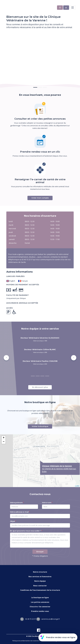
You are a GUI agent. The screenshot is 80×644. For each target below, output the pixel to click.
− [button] (4, 442)
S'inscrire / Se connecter (40, 607)
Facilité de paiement (18, 295)
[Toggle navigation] (73, 7)
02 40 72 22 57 (28, 619)
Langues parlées (16, 276)
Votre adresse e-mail (19, 512)
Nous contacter (40, 586)
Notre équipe (40, 581)
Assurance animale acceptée (22, 303)
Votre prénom (16, 503)
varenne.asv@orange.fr (48, 619)
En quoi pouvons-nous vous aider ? (26, 531)
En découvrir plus (40, 387)
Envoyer (40, 552)
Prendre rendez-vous (40, 611)
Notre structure (40, 572)
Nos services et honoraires (40, 577)
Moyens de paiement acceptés (23, 285)
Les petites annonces (40, 602)
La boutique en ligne (40, 598)
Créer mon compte (40, 198)
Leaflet (77, 486)
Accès (10, 308)
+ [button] (4, 438)
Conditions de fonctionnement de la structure (40, 590)
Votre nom (47, 503)
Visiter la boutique (40, 426)
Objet (13, 521)
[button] (6, 358)
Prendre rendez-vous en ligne (58, 637)
